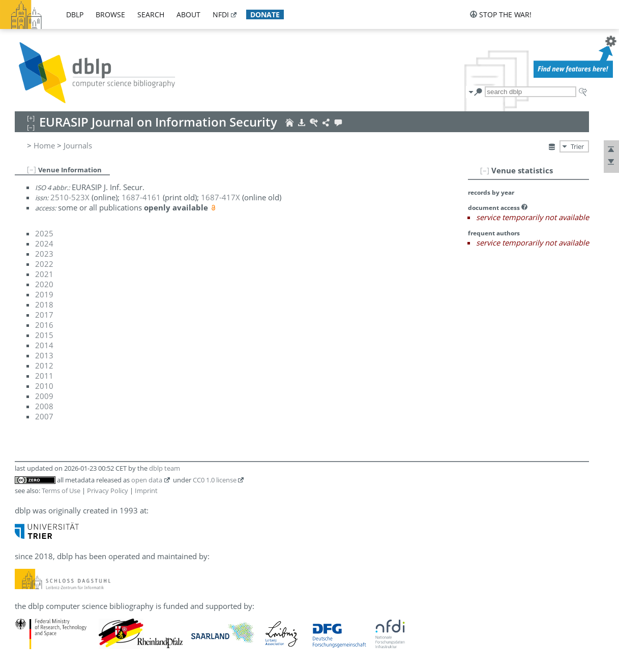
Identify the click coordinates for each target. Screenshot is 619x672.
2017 (44, 315)
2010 (44, 386)
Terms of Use (61, 491)
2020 (44, 284)
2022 (44, 264)
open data (147, 480)
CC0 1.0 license (215, 480)
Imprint (146, 491)
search (151, 14)
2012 (44, 365)
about (188, 14)
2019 (44, 294)
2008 (44, 406)
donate (265, 14)
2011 (44, 376)
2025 (44, 233)
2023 (44, 254)
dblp (75, 14)
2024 (44, 243)
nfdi (221, 14)
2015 (44, 335)
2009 (44, 396)
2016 (44, 325)
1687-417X (220, 197)
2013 (44, 355)
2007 (44, 416)
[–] (485, 170)
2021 (44, 274)
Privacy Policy (108, 491)
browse (110, 14)
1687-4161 (141, 197)
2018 (44, 304)
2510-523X (70, 197)
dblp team (165, 468)
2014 (44, 345)
